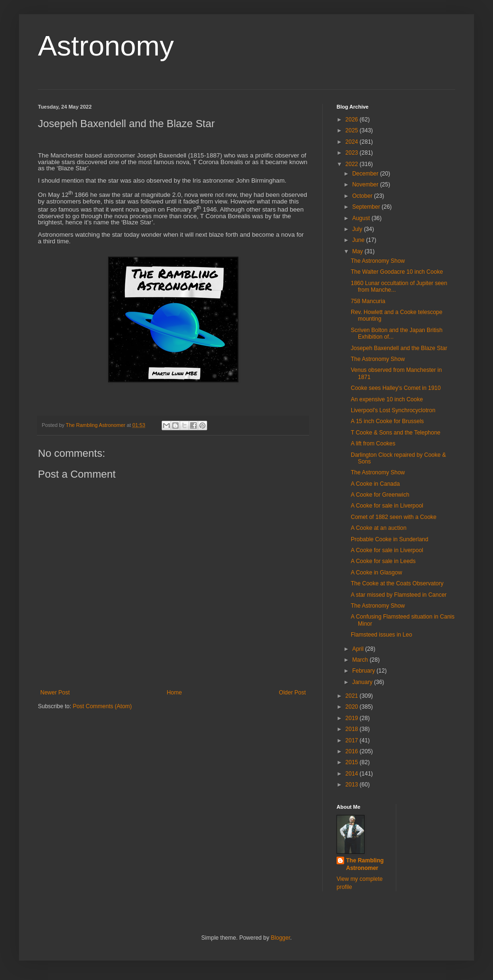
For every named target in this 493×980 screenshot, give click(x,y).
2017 (353, 740)
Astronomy (106, 46)
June (359, 240)
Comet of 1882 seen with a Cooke (394, 517)
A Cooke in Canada (375, 484)
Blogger (280, 938)
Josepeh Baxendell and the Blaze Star (399, 348)
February (364, 671)
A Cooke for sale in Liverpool (387, 506)
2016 (353, 751)
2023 (353, 153)
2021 (353, 696)
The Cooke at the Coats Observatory (397, 583)
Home (174, 693)
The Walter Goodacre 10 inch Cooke (397, 272)
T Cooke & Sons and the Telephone (396, 433)
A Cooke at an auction (379, 528)
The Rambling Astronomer (365, 864)
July (358, 229)
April (359, 649)
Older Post (292, 693)
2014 (353, 774)
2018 (353, 729)
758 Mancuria (368, 301)
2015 (353, 762)
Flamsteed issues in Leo (381, 635)
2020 (353, 707)
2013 (353, 785)
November (366, 185)
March (361, 660)
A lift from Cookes (373, 444)
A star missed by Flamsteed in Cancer (399, 595)
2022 (353, 164)
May (358, 251)
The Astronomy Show (378, 261)
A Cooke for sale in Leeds (383, 561)
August (362, 218)
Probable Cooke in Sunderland (389, 539)
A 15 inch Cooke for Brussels (387, 421)
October (363, 196)
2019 (353, 718)
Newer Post (55, 693)
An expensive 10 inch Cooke (387, 399)
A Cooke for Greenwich (380, 495)
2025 (353, 130)
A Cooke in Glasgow (376, 573)
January (363, 682)
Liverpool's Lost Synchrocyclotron (393, 410)
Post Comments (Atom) (102, 706)
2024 (353, 142)
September (367, 207)
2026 (353, 120)
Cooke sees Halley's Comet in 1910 (396, 388)
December (366, 174)
